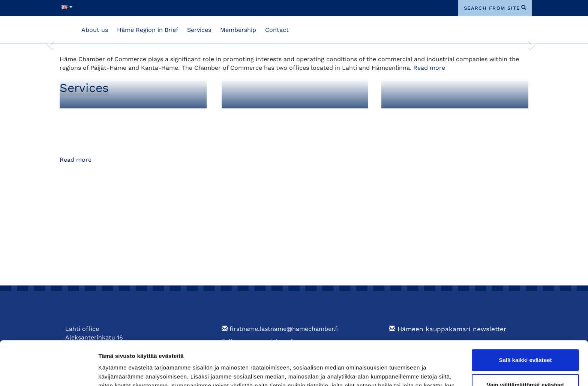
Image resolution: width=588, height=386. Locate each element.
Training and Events (422, 116)
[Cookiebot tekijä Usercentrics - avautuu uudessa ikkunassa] (49, 371)
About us (95, 30)
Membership (238, 30)
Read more (429, 68)
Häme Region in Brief (148, 30)
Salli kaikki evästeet (526, 316)
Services (199, 30)
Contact (277, 30)
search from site (492, 8)
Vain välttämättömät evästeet (525, 340)
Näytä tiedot (115, 371)
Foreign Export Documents (274, 116)
